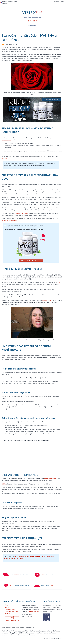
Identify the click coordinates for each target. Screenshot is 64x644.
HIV (59, 282)
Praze (51, 585)
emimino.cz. (5, 158)
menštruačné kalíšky (50, 479)
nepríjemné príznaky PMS (9, 220)
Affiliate (7, 607)
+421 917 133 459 (32, 21)
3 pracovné (16, 575)
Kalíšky (4, 484)
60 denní (12, 585)
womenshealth (6, 140)
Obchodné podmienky (11, 612)
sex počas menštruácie (22, 213)
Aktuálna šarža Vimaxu (12, 620)
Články (7, 605)
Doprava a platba (59, 2)
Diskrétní (43, 575)
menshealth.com (47, 300)
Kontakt (7, 614)
